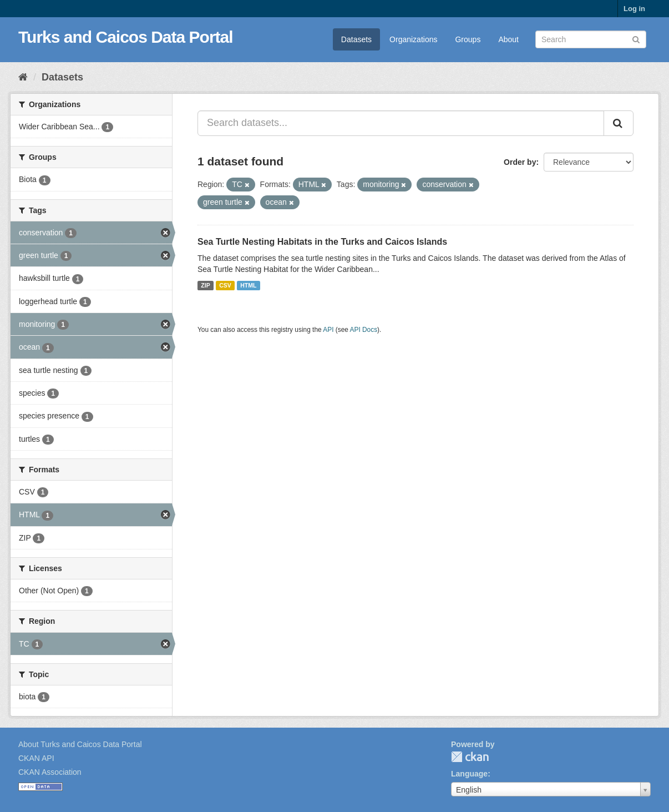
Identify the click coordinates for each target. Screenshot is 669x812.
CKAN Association (50, 772)
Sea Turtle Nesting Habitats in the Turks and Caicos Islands (322, 242)
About (508, 39)
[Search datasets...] (401, 123)
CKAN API (36, 758)
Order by (520, 162)
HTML (248, 285)
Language (469, 774)
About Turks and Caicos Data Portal (80, 744)
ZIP (205, 285)
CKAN (470, 757)
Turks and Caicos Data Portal (126, 37)
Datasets (356, 39)
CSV (225, 285)
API (328, 330)
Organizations (413, 39)
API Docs (364, 330)
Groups (468, 39)
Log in (634, 9)
